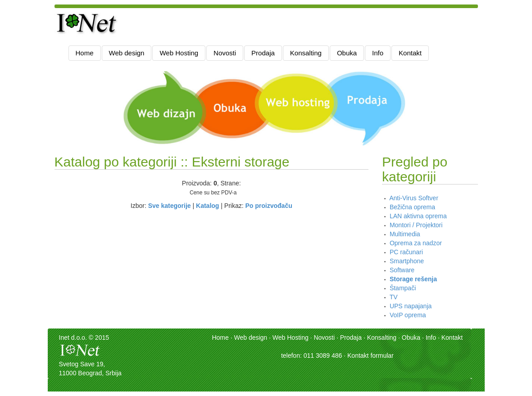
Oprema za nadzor (416, 243)
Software (402, 270)
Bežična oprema (412, 207)
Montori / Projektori (416, 225)
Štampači (403, 288)
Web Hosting (179, 53)
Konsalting (306, 53)
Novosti (225, 53)
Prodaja (263, 53)
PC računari (406, 252)
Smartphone (407, 261)
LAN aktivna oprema (418, 216)
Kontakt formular (371, 355)
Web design (127, 53)
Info (378, 53)
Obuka (347, 53)
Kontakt (410, 53)
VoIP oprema (408, 315)
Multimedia (405, 234)
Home (85, 53)
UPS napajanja (411, 306)
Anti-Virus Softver (414, 198)
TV (394, 297)
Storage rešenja (413, 279)
